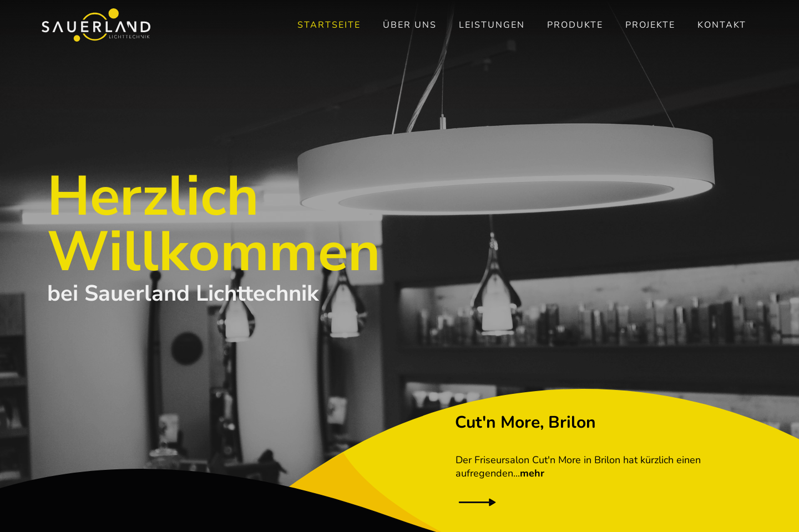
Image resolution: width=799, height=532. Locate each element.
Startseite (329, 25)
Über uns (410, 25)
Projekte (650, 25)
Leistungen (492, 25)
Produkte (575, 25)
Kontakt (722, 25)
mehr (532, 473)
